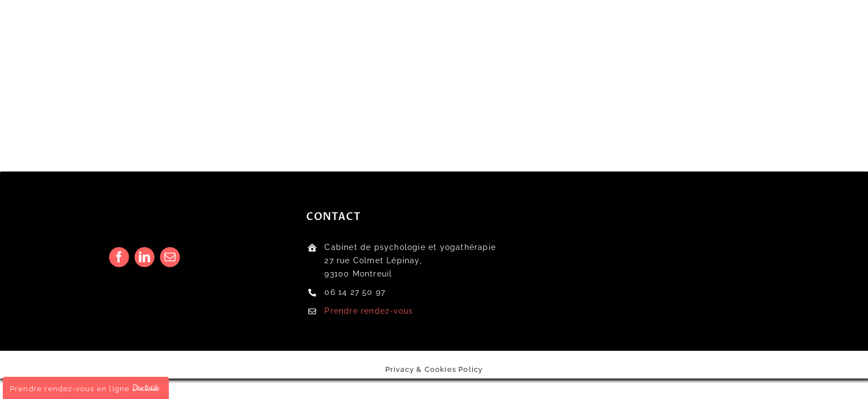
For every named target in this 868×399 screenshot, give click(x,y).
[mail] (170, 257)
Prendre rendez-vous (369, 311)
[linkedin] (144, 257)
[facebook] (119, 257)
